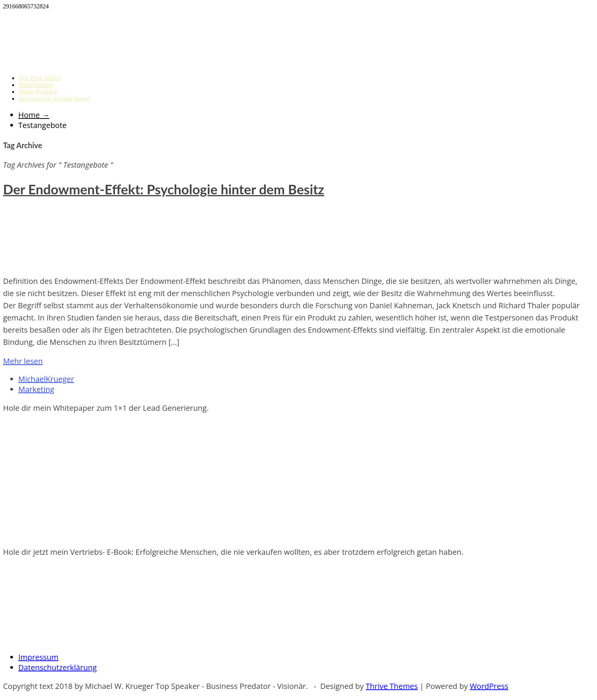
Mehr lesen (23, 361)
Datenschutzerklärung (57, 667)
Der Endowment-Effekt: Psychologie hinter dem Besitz (164, 189)
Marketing (36, 389)
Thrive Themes (392, 686)
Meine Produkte (38, 92)
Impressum (38, 657)
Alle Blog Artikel (39, 78)
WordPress (489, 686)
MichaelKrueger (46, 379)
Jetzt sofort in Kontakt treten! (54, 99)
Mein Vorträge (36, 85)
